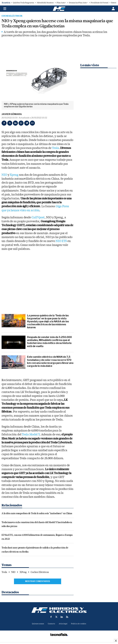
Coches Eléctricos (12, 16)
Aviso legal (63, 624)
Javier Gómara (12, 114)
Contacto (51, 624)
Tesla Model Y (31, 435)
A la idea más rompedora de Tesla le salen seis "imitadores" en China (37, 513)
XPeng (23, 572)
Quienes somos (38, 624)
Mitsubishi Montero (45, 3)
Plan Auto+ (61, 3)
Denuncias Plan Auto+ (78, 3)
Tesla (55, 148)
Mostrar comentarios (38, 581)
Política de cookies (79, 624)
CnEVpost (38, 217)
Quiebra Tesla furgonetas (24, 3)
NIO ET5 (61, 241)
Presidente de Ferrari (100, 3)
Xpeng (14, 175)
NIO (4, 175)
